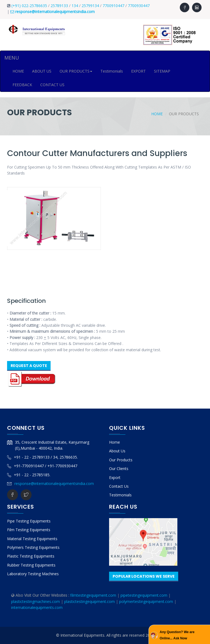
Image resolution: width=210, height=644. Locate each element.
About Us (117, 451)
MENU (12, 58)
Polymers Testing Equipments (33, 547)
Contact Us (119, 486)
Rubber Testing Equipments (31, 565)
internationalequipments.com (37, 607)
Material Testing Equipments (32, 539)
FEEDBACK (22, 85)
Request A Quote (29, 366)
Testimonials (112, 71)
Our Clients (119, 469)
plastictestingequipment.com (90, 601)
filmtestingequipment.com (93, 595)
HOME (18, 71)
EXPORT (138, 71)
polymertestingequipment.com (147, 601)
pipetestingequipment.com (144, 595)
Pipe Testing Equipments (29, 521)
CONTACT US (52, 85)
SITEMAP (162, 71)
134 (75, 6)
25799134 (91, 6)
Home (157, 114)
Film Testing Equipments (29, 530)
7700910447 (114, 6)
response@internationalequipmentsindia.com (54, 483)
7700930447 (139, 6)
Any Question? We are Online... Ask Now (177, 635)
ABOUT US (42, 71)
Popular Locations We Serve (144, 576)
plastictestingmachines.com (35, 601)
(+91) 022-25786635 (29, 6)
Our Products (121, 460)
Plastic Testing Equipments (31, 556)
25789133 (59, 6)
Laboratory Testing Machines (33, 574)
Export (115, 477)
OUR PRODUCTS (76, 71)
